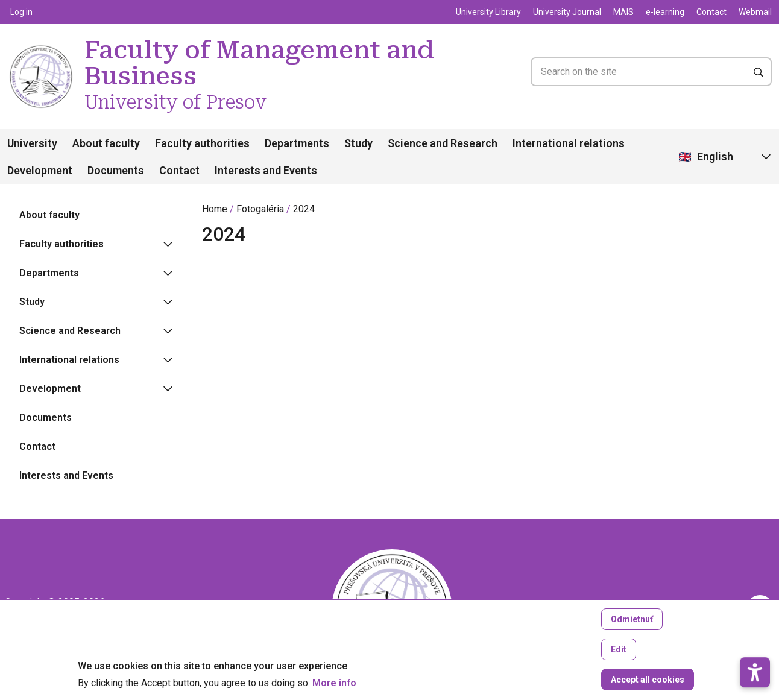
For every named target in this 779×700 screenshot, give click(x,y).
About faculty (106, 143)
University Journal (567, 12)
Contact (711, 12)
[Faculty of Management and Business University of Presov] (41, 50)
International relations (569, 143)
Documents (116, 170)
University (32, 143)
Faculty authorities (202, 143)
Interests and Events (266, 170)
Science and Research (443, 143)
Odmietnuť (632, 629)
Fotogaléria (260, 209)
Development (40, 170)
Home (215, 209)
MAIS (623, 12)
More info (334, 693)
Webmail (755, 12)
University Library (488, 12)
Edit (619, 659)
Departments (297, 143)
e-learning (665, 12)
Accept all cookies (648, 689)
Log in (21, 12)
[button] (755, 629)
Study (358, 143)
